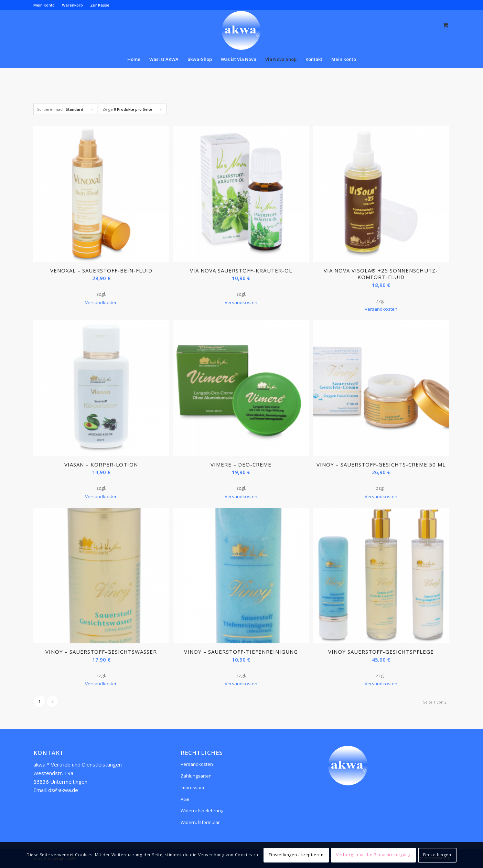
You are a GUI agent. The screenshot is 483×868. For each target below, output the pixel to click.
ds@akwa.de (63, 790)
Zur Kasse (100, 5)
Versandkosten (101, 302)
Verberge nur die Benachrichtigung (373, 855)
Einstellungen (437, 855)
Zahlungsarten (196, 776)
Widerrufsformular (200, 822)
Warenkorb (72, 5)
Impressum (192, 787)
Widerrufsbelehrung (202, 811)
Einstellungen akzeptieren (296, 855)
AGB (185, 799)
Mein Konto (44, 5)
